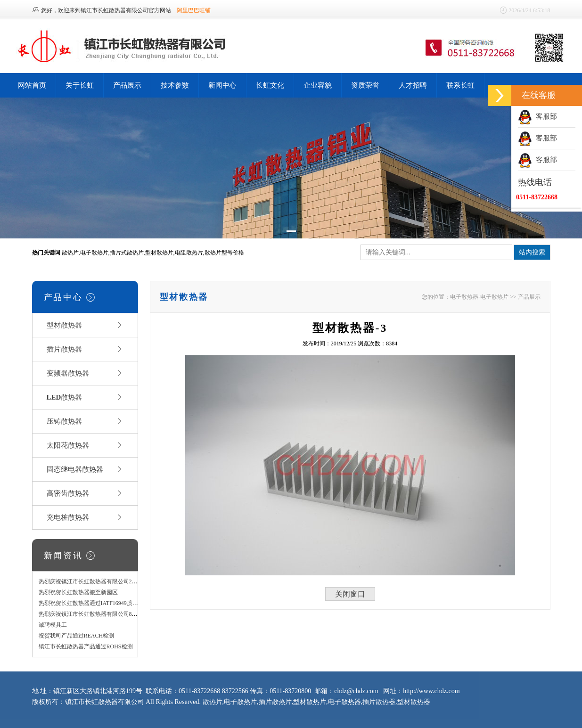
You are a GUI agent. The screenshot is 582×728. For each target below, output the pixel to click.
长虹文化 (270, 85)
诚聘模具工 (53, 625)
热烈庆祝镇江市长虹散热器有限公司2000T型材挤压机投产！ (114, 581)
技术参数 (175, 85)
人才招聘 (413, 85)
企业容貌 (318, 85)
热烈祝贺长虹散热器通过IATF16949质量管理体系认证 (105, 603)
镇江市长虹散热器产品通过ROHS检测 (86, 646)
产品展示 (127, 85)
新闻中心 (222, 85)
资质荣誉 (365, 85)
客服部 (537, 116)
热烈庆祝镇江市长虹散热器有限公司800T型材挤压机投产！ (112, 614)
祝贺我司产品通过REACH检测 (77, 636)
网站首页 (32, 85)
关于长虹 (80, 85)
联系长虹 (460, 85)
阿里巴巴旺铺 (194, 10)
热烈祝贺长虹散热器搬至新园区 (78, 592)
